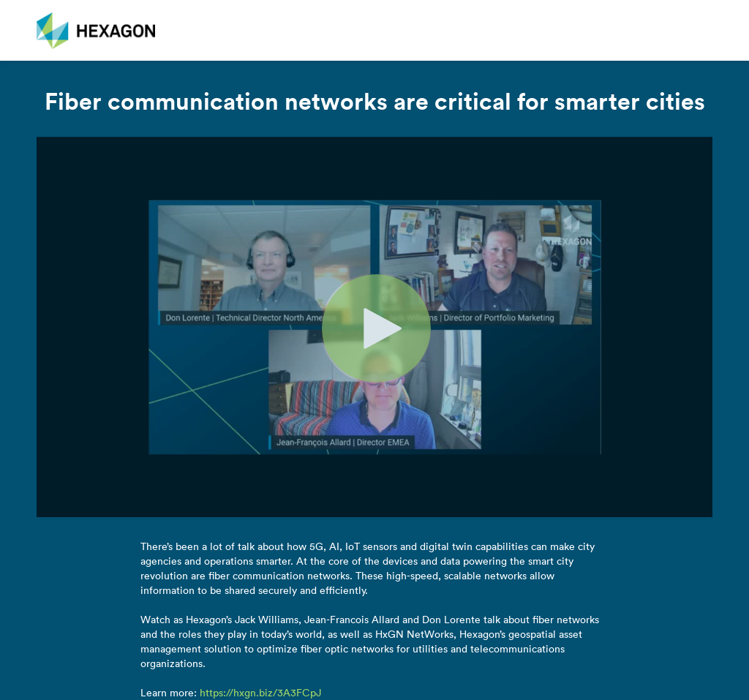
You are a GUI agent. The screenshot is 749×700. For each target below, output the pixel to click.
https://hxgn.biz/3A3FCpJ (260, 693)
